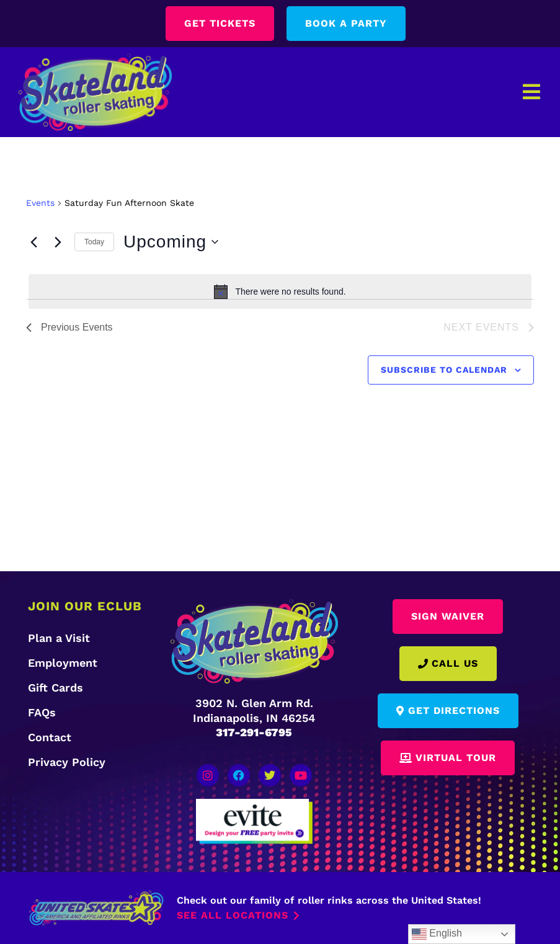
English (437, 934)
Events (40, 203)
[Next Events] (58, 242)
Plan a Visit (59, 638)
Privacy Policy (67, 762)
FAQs (42, 712)
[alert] (280, 292)
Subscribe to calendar (444, 370)
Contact (50, 737)
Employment (63, 663)
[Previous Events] (33, 242)
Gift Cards (56, 688)
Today (94, 242)
